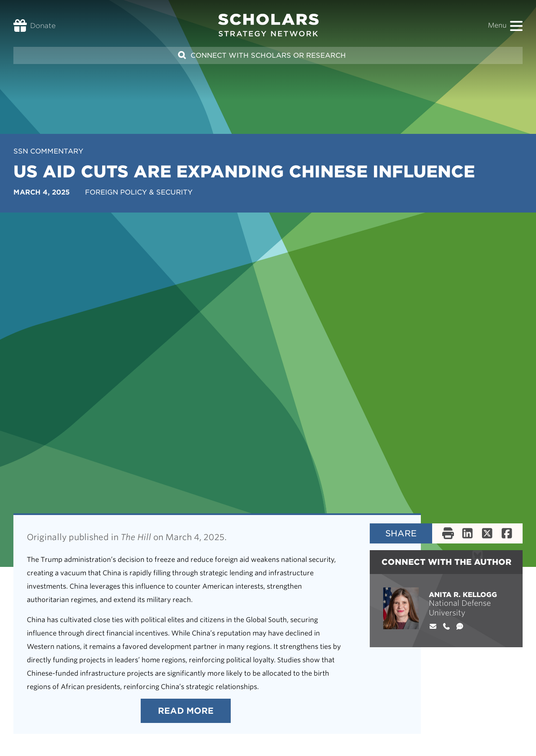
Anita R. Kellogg (463, 595)
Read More (186, 711)
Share (401, 533)
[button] (516, 26)
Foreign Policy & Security (139, 192)
